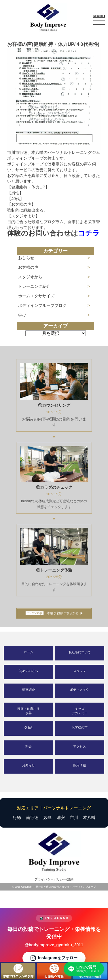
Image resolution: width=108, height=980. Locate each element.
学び (22, 315)
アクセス (79, 746)
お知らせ (29, 765)
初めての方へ (29, 671)
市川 (74, 817)
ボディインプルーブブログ (42, 305)
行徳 (17, 817)
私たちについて (80, 652)
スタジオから (30, 277)
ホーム (28, 652)
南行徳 (32, 817)
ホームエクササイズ (36, 296)
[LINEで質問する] (84, 969)
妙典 (48, 817)
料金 (29, 746)
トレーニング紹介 (34, 286)
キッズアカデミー (80, 711)
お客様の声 (28, 267)
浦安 (61, 817)
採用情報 (79, 765)
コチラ (89, 233)
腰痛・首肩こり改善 (28, 711)
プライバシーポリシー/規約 (54, 879)
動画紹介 (29, 690)
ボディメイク (79, 690)
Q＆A (28, 727)
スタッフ (79, 671)
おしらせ (26, 258)
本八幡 (89, 817)
